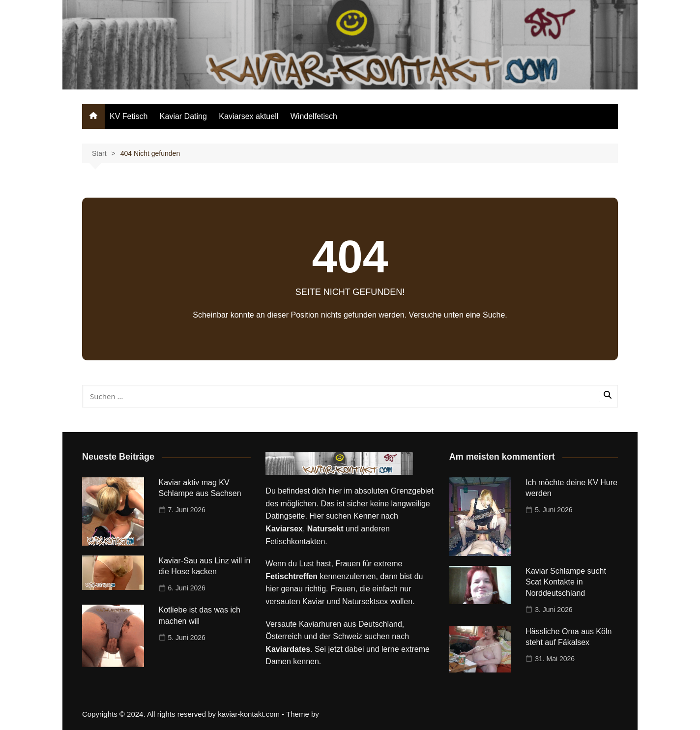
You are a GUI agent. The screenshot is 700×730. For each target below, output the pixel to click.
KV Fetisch (129, 116)
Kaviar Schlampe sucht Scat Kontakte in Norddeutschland (566, 582)
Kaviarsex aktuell (248, 116)
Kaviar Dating (183, 116)
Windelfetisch (314, 116)
